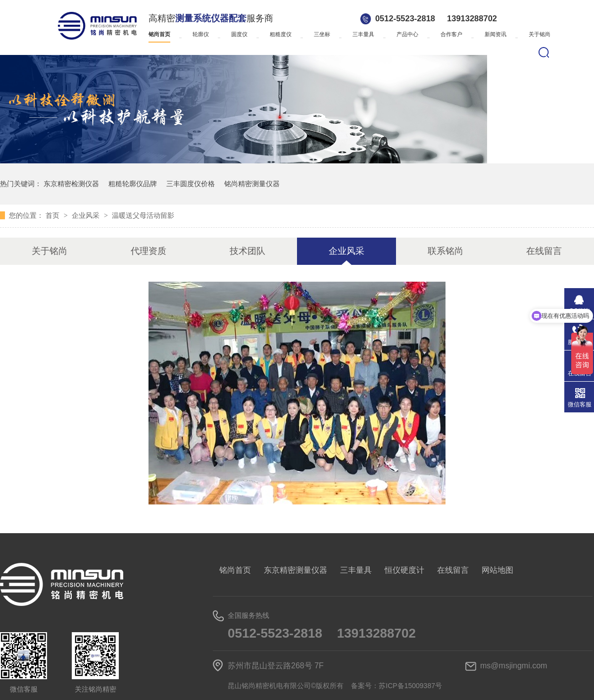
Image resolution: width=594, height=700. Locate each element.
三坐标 (322, 34)
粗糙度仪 (281, 34)
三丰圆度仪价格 (191, 184)
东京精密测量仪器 (296, 570)
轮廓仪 (201, 34)
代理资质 (148, 251)
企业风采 (87, 215)
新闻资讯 (495, 34)
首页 (53, 215)
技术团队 (247, 251)
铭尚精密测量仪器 (252, 184)
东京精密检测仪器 (71, 184)
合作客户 (451, 34)
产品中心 (407, 34)
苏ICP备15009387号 (410, 686)
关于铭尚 (540, 34)
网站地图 (497, 570)
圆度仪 (239, 34)
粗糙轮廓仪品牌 (133, 184)
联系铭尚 (445, 251)
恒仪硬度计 (404, 570)
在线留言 (544, 251)
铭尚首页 (159, 34)
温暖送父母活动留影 (143, 215)
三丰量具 (363, 34)
